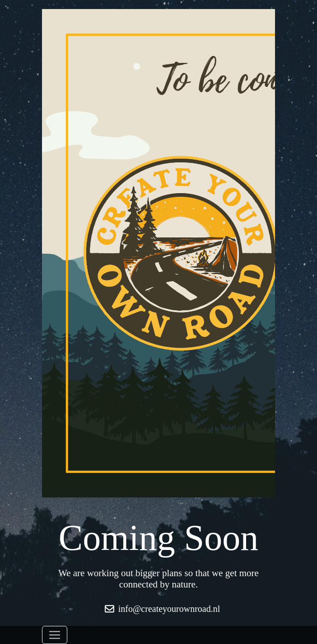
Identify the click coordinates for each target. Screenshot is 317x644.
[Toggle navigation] (55, 635)
